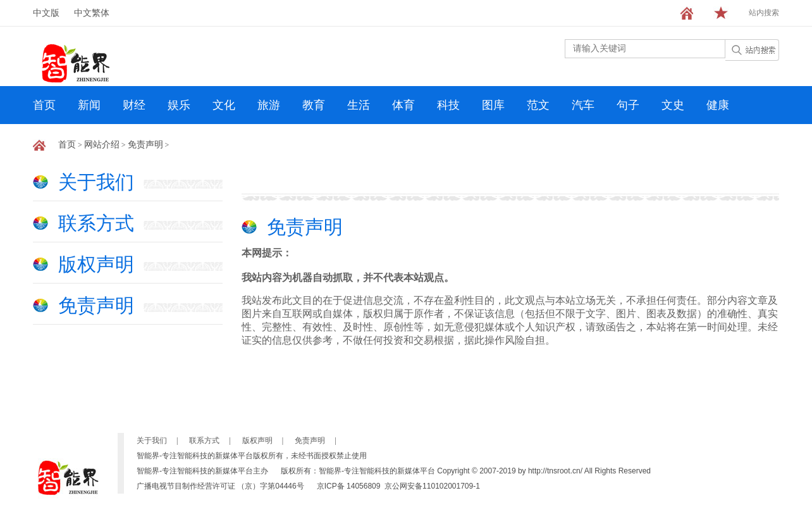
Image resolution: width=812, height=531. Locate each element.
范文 (538, 105)
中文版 (46, 13)
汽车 (583, 105)
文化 (224, 105)
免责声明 (145, 145)
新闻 (89, 105)
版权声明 (96, 264)
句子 (628, 105)
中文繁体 (92, 13)
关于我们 (96, 182)
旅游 (269, 105)
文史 (673, 105)
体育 (403, 105)
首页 (44, 105)
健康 (718, 105)
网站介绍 (102, 145)
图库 (493, 105)
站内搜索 (764, 13)
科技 (448, 105)
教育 (314, 105)
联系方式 (96, 223)
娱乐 (179, 105)
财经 (134, 105)
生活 (359, 105)
